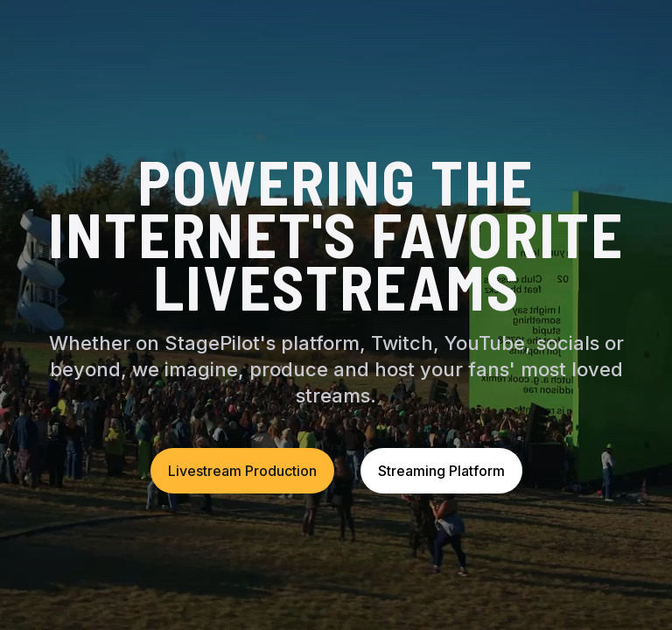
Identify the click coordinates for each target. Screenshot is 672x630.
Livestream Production (242, 471)
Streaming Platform (441, 471)
